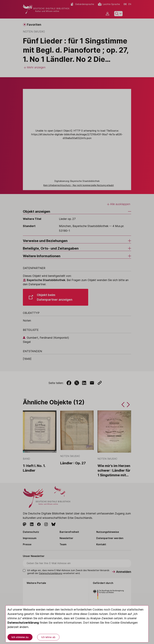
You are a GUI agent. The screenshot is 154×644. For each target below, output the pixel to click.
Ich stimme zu (20, 637)
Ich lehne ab (48, 637)
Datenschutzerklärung (23, 623)
